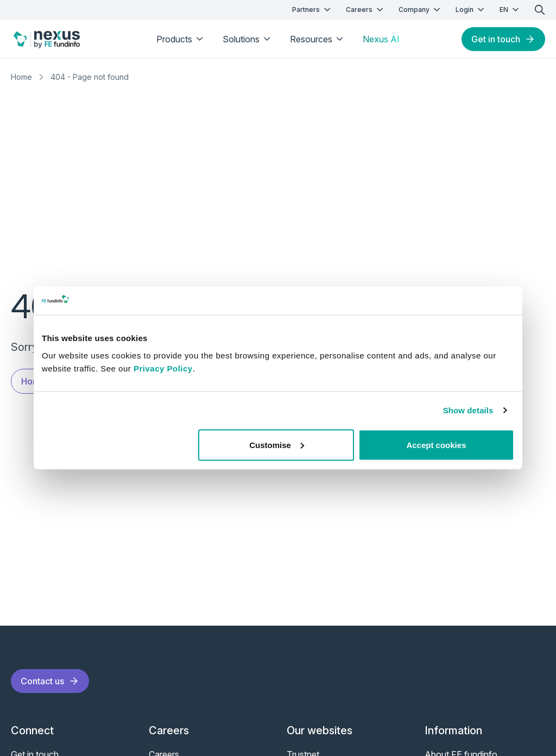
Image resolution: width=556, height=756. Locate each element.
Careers (366, 10)
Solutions (248, 39)
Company (421, 10)
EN (510, 10)
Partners (312, 10)
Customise (277, 445)
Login (471, 10)
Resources (318, 39)
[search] (540, 10)
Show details (468, 410)
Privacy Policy (163, 368)
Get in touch (503, 39)
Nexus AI (381, 39)
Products (181, 39)
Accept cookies (436, 445)
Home (21, 77)
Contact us (50, 681)
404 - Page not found (90, 77)
